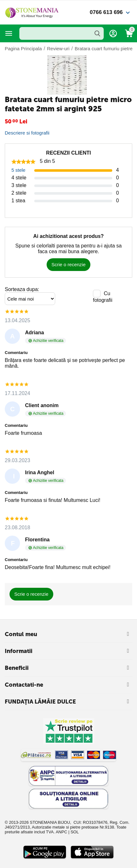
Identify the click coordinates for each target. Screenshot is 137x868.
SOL (75, 832)
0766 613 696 (106, 12)
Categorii (9, 33)
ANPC (62, 832)
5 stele (18, 170)
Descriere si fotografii (27, 133)
